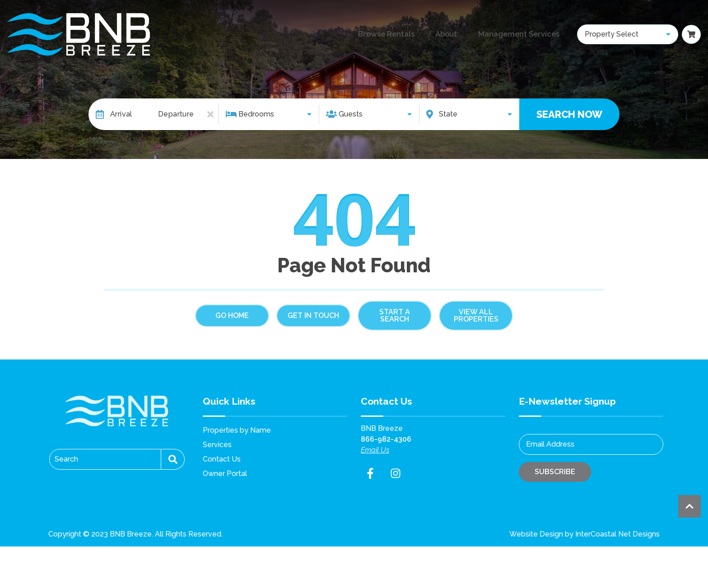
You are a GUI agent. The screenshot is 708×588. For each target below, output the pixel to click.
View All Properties (476, 315)
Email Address (550, 444)
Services (217, 445)
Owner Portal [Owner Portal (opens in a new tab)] (225, 474)
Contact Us (222, 459)
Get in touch (313, 315)
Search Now (569, 114)
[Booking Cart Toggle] (691, 34)
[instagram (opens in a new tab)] (396, 473)
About (435, 34)
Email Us (375, 450)
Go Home (232, 315)
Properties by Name (237, 430)
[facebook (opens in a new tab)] (372, 473)
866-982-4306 (386, 439)
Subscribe (555, 472)
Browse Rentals (373, 34)
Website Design (536, 534)
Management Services (513, 34)
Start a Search (395, 315)
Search (66, 459)
